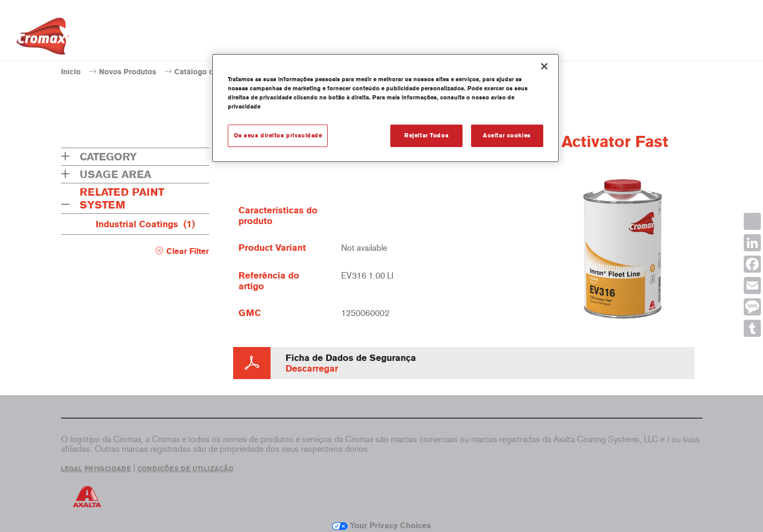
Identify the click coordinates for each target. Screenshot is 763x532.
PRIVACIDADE (108, 469)
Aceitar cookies (507, 135)
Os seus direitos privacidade (278, 135)
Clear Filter (188, 251)
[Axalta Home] (43, 39)
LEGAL (72, 469)
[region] (386, 108)
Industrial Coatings (145, 224)
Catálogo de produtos (213, 72)
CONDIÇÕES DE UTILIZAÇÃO (186, 469)
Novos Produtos (128, 72)
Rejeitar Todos (426, 135)
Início (71, 72)
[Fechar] (544, 66)
